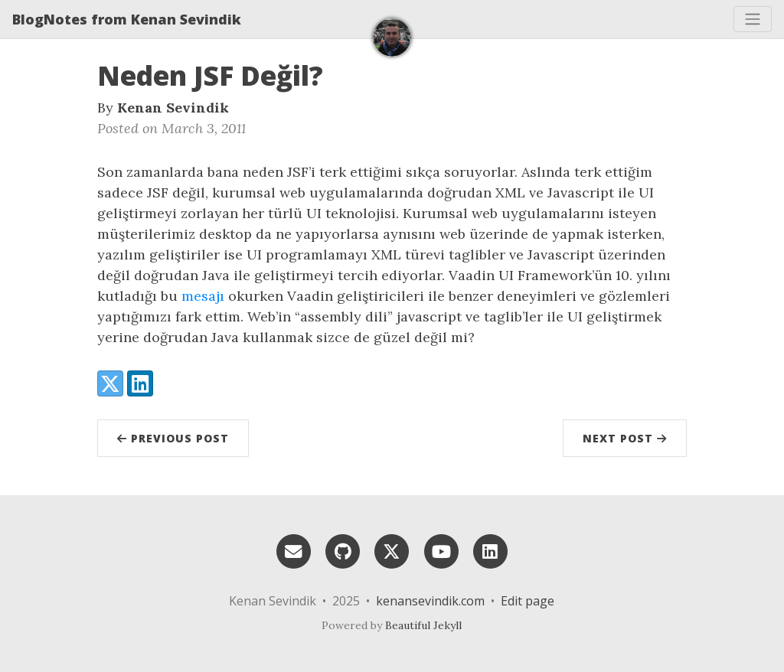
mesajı (203, 296)
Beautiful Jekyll (423, 625)
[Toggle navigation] (753, 19)
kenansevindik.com (430, 601)
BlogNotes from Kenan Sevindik (127, 19)
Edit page (528, 601)
